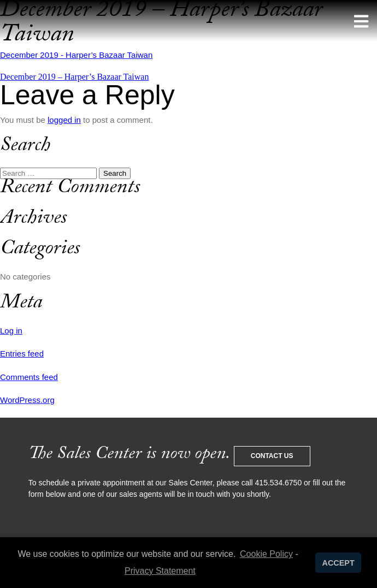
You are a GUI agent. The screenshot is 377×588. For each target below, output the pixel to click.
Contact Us (272, 456)
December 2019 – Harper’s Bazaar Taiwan (74, 77)
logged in (64, 120)
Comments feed (29, 377)
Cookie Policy (266, 554)
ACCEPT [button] (338, 563)
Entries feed (22, 354)
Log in (11, 331)
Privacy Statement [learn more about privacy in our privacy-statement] (160, 571)
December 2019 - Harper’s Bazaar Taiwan (76, 55)
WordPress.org (27, 400)
